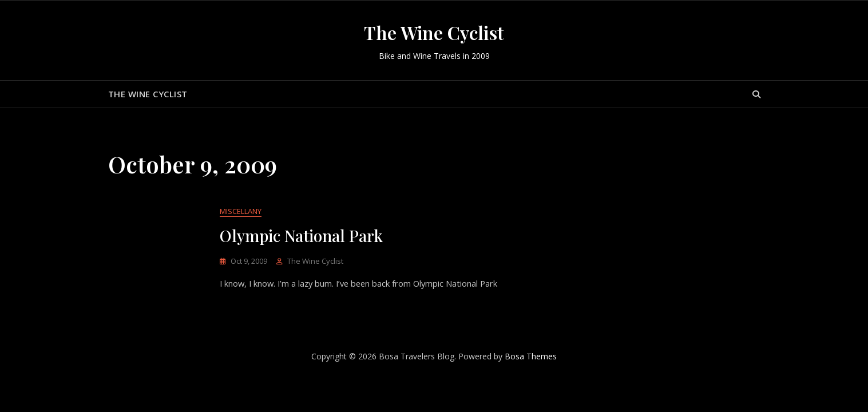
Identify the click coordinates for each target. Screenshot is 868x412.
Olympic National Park (301, 236)
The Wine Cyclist (434, 32)
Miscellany (241, 212)
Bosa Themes (531, 357)
